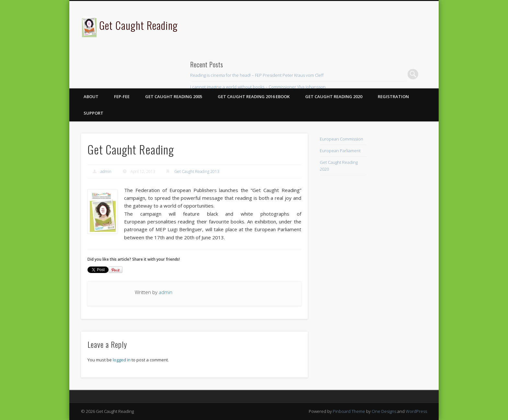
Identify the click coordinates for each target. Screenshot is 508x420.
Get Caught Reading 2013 (197, 171)
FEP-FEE (122, 96)
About (91, 96)
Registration (393, 96)
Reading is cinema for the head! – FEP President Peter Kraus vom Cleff (257, 75)
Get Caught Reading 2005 (174, 96)
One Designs (384, 411)
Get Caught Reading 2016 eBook (254, 96)
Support (93, 113)
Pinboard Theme (349, 411)
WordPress (416, 411)
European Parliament (340, 151)
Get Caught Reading (139, 25)
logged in (122, 360)
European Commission (341, 139)
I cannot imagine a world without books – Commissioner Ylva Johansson (258, 87)
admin (106, 171)
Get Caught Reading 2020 (334, 96)
